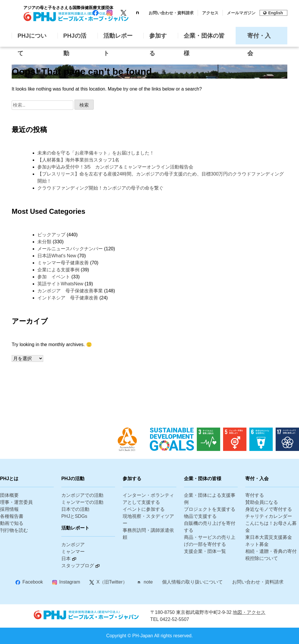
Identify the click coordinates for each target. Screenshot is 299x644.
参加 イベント (54, 277)
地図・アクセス (249, 612)
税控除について (262, 558)
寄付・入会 (259, 38)
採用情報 (9, 509)
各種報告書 (12, 516)
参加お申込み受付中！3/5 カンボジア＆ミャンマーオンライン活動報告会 (115, 167)
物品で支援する (200, 516)
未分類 (44, 242)
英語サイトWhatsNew (60, 284)
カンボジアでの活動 (82, 495)
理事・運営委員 (16, 502)
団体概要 (9, 495)
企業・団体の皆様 (204, 38)
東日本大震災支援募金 (269, 537)
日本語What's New (57, 256)
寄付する (255, 495)
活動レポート (118, 38)
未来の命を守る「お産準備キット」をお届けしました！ (96, 153)
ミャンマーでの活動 (82, 502)
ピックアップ (51, 235)
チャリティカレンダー (269, 516)
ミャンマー (73, 552)
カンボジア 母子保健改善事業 (70, 291)
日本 (66, 559)
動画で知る (12, 523)
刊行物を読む (14, 530)
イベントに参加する (144, 509)
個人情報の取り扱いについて (192, 582)
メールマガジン (241, 13)
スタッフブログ (78, 566)
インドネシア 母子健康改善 (68, 298)
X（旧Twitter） (112, 582)
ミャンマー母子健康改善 (63, 263)
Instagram (70, 582)
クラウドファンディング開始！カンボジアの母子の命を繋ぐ (100, 188)
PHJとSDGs (74, 516)
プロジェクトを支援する (210, 509)
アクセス (210, 13)
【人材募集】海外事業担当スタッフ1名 (81, 160)
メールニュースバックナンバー (70, 249)
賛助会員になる (262, 502)
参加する (158, 38)
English (273, 13)
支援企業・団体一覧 (205, 551)
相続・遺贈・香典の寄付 (271, 551)
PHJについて (32, 38)
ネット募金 (257, 544)
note (148, 582)
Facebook (33, 582)
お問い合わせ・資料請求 (171, 13)
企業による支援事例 (58, 270)
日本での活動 (75, 509)
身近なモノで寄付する (269, 509)
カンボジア (73, 545)
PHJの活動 (75, 38)
